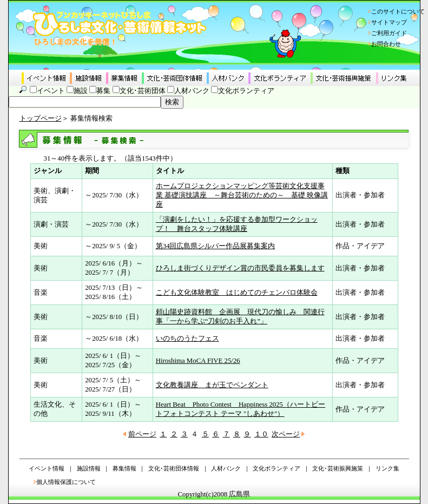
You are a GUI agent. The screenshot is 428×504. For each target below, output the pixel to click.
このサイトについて (398, 11)
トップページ (41, 118)
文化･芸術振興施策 (338, 468)
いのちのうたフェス (187, 339)
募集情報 (124, 468)
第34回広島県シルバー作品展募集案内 (216, 246)
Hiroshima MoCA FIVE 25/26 (198, 361)
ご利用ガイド (389, 33)
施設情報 (89, 468)
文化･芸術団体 (143, 91)
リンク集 (387, 468)
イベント (51, 91)
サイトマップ (389, 22)
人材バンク (192, 91)
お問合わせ (386, 44)
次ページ (286, 434)
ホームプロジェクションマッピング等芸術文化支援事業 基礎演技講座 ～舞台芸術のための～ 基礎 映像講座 (242, 195)
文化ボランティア (246, 91)
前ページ (142, 434)
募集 (103, 91)
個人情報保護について (66, 482)
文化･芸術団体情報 (174, 468)
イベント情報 (47, 468)
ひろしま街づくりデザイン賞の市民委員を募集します (240, 268)
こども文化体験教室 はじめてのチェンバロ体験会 (237, 293)
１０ (261, 434)
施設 (81, 91)
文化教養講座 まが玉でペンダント (212, 385)
